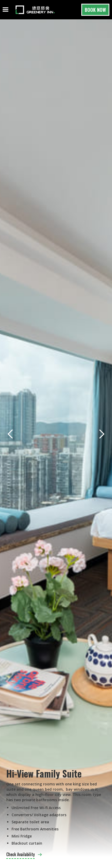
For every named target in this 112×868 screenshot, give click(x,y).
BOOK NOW (95, 10)
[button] (10, 434)
